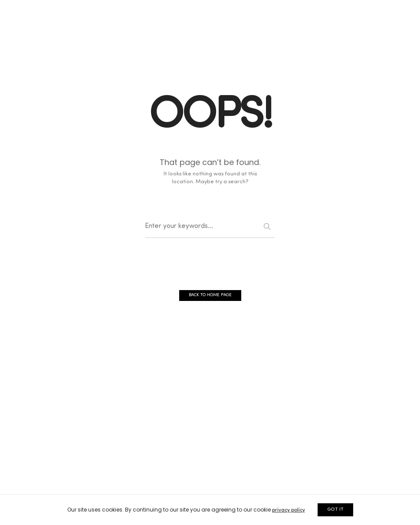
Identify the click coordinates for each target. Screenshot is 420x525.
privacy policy (289, 510)
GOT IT (335, 510)
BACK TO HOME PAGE (210, 295)
